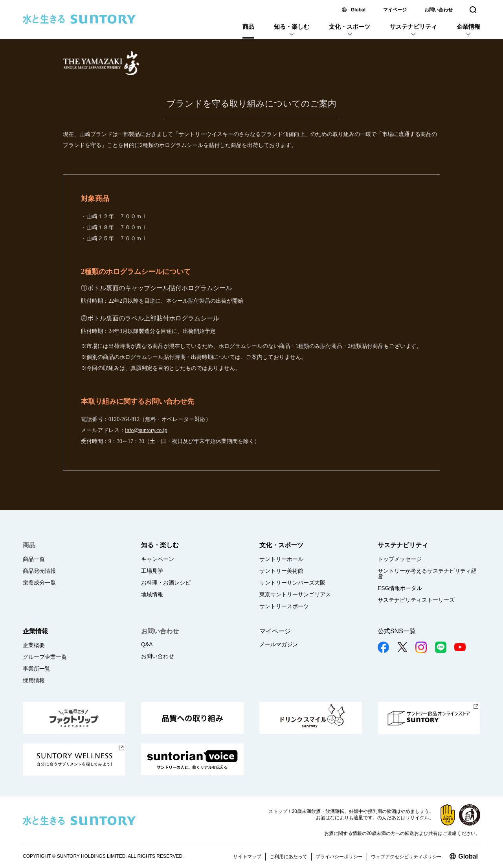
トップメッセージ (400, 559)
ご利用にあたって (288, 857)
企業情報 (468, 27)
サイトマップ (247, 857)
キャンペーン (158, 559)
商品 (248, 27)
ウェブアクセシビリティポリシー (406, 857)
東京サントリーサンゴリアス (295, 594)
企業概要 (34, 645)
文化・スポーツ (350, 27)
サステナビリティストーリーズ (416, 600)
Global (358, 10)
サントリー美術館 (281, 571)
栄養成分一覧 (39, 583)
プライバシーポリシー (339, 857)
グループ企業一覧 (45, 657)
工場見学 (152, 571)
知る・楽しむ (292, 27)
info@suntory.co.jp (146, 430)
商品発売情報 (39, 571)
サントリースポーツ (284, 606)
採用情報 (34, 680)
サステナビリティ (413, 27)
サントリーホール (281, 559)
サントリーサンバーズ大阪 (292, 583)
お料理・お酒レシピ (166, 583)
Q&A (147, 644)
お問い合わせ (439, 10)
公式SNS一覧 (397, 631)
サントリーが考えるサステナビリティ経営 (427, 574)
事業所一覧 (37, 669)
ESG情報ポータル (400, 588)
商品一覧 (34, 559)
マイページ (395, 10)
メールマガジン (279, 644)
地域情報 (152, 594)
